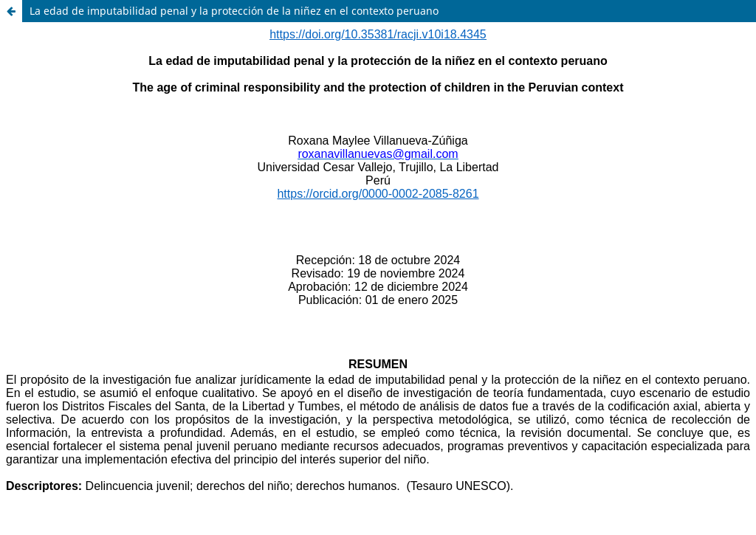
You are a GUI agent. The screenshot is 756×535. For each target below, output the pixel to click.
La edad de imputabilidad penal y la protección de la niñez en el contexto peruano (234, 11)
